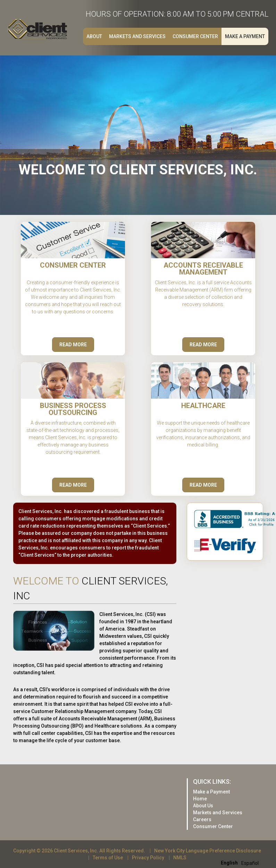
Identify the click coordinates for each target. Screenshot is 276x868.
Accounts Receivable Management (203, 269)
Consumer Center (195, 36)
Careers (202, 819)
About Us (203, 806)
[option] (250, 863)
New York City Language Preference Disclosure (208, 851)
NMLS (180, 858)
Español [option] (250, 863)
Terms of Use (108, 858)
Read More (73, 345)
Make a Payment (245, 36)
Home (200, 799)
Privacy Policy (148, 858)
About (94, 36)
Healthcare (203, 406)
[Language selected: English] (241, 863)
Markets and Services (137, 36)
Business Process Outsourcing (73, 409)
